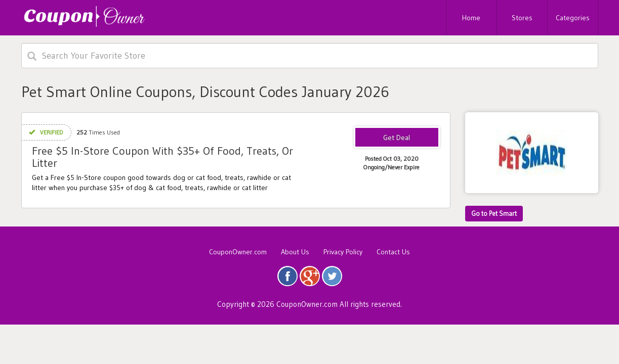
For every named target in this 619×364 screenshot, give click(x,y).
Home (471, 18)
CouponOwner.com (238, 252)
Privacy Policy (343, 252)
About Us (295, 252)
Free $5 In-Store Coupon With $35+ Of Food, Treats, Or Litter (162, 157)
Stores (522, 18)
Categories (573, 18)
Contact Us (393, 252)
